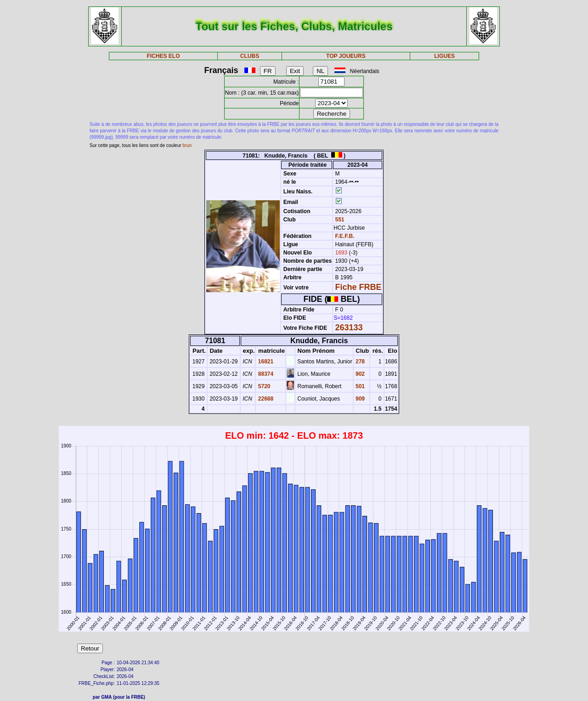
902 (359, 374)
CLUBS (250, 56)
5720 (263, 386)
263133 (349, 328)
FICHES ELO (163, 56)
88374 (265, 374)
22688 (265, 399)
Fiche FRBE (359, 287)
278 (359, 362)
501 (359, 386)
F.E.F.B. (345, 236)
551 (339, 220)
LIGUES (444, 56)
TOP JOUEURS (346, 56)
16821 (265, 362)
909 (359, 399)
